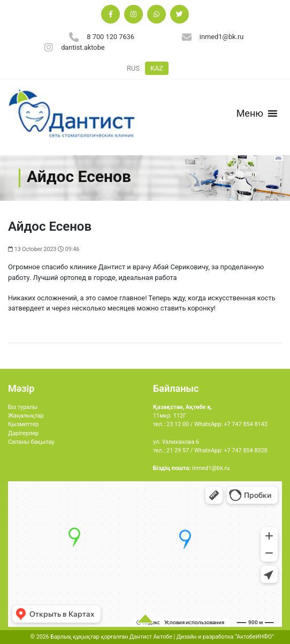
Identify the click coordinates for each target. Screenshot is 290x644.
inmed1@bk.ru (222, 37)
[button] (250, 113)
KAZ (157, 68)
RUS (133, 68)
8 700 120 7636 (110, 37)
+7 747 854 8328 (246, 450)
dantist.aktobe (83, 47)
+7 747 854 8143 (246, 424)
